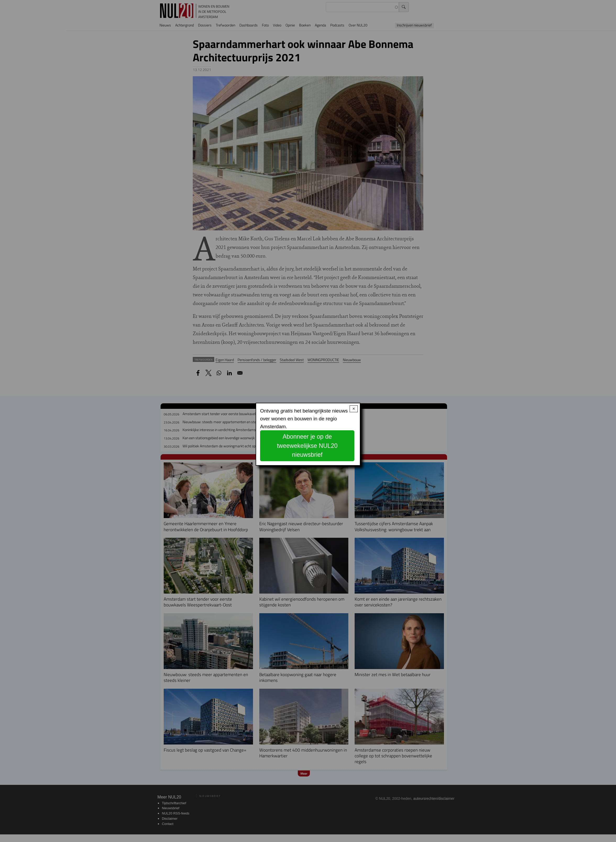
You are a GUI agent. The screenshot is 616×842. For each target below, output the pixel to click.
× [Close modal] (354, 409)
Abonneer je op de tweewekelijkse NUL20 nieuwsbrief (307, 446)
